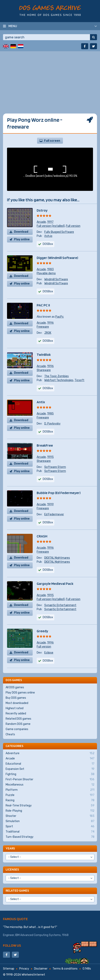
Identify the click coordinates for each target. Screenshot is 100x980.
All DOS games (15, 687)
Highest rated (15, 708)
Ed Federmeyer (54, 514)
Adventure (50, 753)
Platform (50, 790)
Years (10, 848)
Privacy (24, 969)
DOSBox (48, 291)
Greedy (42, 631)
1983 (50, 269)
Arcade (41, 222)
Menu (13, 26)
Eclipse (49, 653)
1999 (50, 504)
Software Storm (55, 467)
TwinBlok (44, 354)
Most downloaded (17, 703)
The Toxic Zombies (57, 376)
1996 (50, 323)
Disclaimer (41, 969)
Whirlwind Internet (33, 975)
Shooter (50, 816)
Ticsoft (79, 380)
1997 (50, 222)
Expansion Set (50, 769)
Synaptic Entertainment (60, 605)
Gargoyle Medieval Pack (55, 584)
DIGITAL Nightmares (57, 558)
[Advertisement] (50, 79)
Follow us (12, 945)
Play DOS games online (20, 693)
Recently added (16, 714)
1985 (50, 414)
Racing (50, 800)
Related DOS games (18, 719)
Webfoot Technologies (59, 380)
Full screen (52, 141)
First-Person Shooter (50, 779)
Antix (41, 402)
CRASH (42, 536)
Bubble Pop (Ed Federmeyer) (59, 493)
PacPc (60, 317)
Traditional (50, 832)
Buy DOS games (16, 698)
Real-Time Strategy (50, 806)
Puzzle (50, 795)
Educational (50, 764)
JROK (48, 333)
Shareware (44, 370)
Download (21, 232)
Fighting (50, 774)
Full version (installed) (51, 226)
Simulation (50, 821)
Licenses (12, 869)
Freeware (43, 327)
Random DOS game (18, 724)
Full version (73, 226)
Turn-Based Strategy (50, 837)
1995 (50, 457)
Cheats (10, 734)
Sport (50, 827)
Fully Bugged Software (59, 232)
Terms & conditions (65, 969)
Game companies (17, 729)
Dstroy (42, 210)
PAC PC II (43, 305)
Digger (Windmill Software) (57, 258)
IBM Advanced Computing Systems (38, 935)
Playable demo (46, 273)
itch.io (48, 236)
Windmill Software (56, 279)
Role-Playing (50, 811)
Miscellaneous (50, 785)
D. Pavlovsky (52, 424)
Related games (17, 890)
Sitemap (9, 969)
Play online (22, 239)
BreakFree (45, 445)
